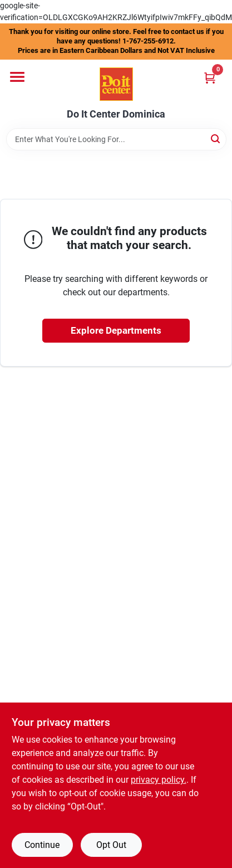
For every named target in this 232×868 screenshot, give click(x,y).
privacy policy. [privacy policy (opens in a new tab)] (159, 780)
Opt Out (111, 845)
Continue (42, 845)
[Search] (216, 138)
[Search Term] (116, 139)
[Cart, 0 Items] (210, 78)
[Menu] (17, 77)
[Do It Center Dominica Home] (116, 84)
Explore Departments (116, 330)
